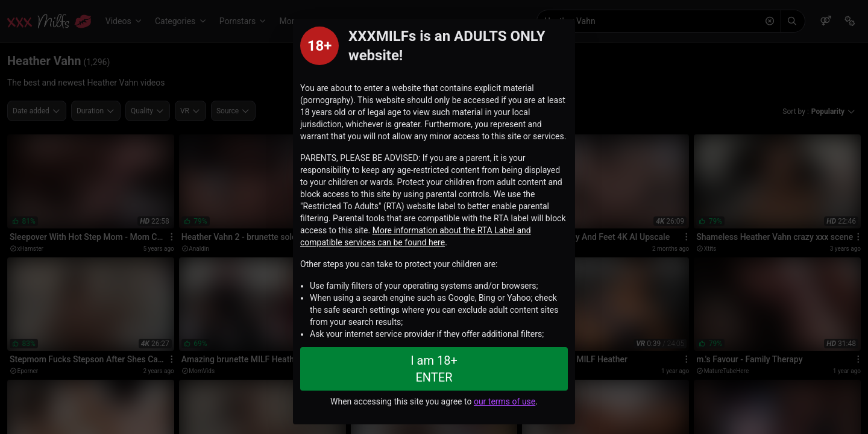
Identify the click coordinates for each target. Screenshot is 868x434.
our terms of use (505, 401)
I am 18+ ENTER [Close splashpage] (434, 369)
